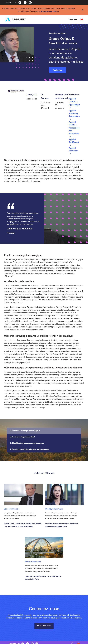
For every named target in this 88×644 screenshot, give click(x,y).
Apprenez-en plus (50, 11)
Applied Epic (74, 106)
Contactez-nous (44, 626)
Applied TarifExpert (74, 142)
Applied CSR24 (74, 101)
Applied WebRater (73, 151)
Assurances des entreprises (74, 132)
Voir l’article (57, 70)
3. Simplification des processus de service (27, 443)
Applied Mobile (74, 124)
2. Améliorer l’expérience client (22, 437)
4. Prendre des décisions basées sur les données (29, 449)
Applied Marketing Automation (74, 115)
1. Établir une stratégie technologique (25, 431)
